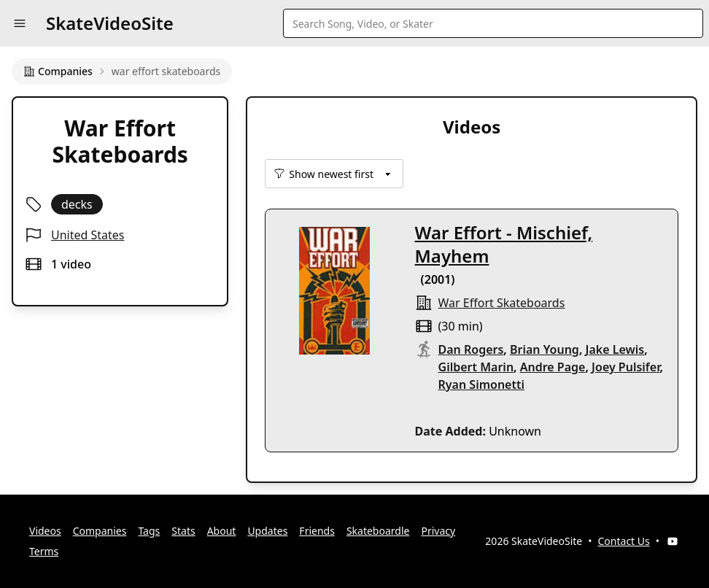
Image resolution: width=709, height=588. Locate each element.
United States (88, 235)
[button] (20, 23)
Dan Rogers (471, 349)
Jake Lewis (615, 349)
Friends (317, 531)
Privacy (438, 531)
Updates (267, 531)
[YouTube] (673, 541)
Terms (44, 551)
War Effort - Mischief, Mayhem (504, 244)
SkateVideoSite (110, 23)
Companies (58, 71)
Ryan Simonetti (481, 384)
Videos (45, 531)
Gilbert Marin (476, 367)
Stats (183, 531)
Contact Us (624, 541)
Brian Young (545, 349)
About (222, 531)
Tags (149, 531)
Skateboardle (378, 531)
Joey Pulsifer (625, 367)
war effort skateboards (502, 303)
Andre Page (553, 367)
